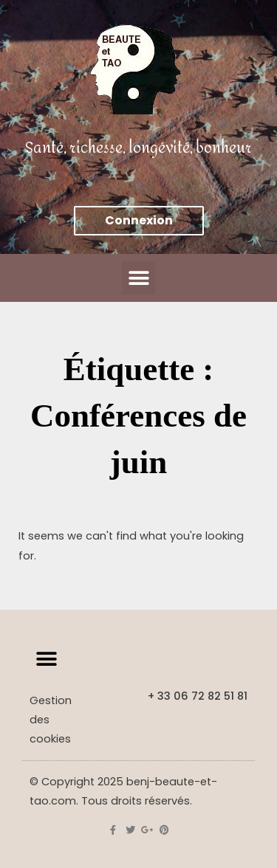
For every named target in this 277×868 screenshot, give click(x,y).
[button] (138, 278)
